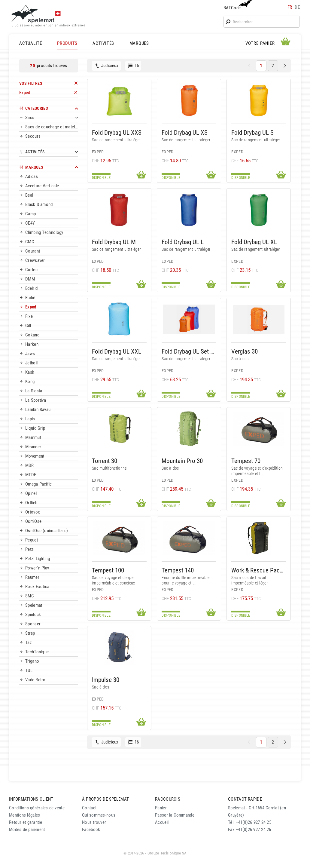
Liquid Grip (35, 428)
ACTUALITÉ (31, 43)
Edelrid (31, 288)
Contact (89, 808)
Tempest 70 (246, 461)
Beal (29, 195)
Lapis (30, 419)
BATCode (237, 5)
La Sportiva (36, 400)
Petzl (30, 549)
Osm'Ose (33, 521)
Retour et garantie (26, 822)
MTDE (31, 475)
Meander (33, 447)
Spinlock (33, 615)
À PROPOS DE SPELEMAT (105, 799)
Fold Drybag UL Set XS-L (189, 351)
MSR (29, 465)
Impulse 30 (106, 680)
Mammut (33, 437)
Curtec (31, 270)
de (297, 7)
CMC (30, 242)
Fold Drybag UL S (252, 132)
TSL (29, 670)
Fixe (29, 316)
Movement (35, 456)
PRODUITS (67, 43)
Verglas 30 (245, 351)
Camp (30, 214)
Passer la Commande (175, 815)
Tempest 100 (108, 570)
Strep (30, 633)
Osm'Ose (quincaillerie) (47, 531)
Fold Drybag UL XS (185, 132)
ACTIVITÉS (103, 43)
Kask (30, 372)
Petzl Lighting (38, 559)
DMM (30, 279)
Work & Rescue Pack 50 (259, 570)
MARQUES (139, 43)
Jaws (30, 354)
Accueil (162, 822)
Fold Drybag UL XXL (117, 351)
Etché (30, 298)
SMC (30, 596)
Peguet (32, 540)
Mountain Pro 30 (182, 461)
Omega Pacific (39, 484)
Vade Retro (35, 680)
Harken (32, 344)
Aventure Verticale (42, 186)
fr (290, 7)
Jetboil (31, 363)
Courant (33, 251)
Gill (28, 326)
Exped (31, 307)
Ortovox (33, 512)
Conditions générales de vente (37, 808)
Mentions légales (25, 815)
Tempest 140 (178, 570)
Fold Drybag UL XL (254, 242)
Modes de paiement (27, 830)
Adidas (32, 176)
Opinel (31, 493)
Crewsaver (35, 260)
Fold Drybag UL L (183, 242)
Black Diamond (39, 204)
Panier (161, 808)
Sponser (33, 624)
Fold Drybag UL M (114, 242)
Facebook (91, 830)
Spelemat (34, 605)
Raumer (32, 577)
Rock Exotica (37, 587)
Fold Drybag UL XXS (117, 132)
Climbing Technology (44, 232)
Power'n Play (37, 568)
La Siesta (34, 391)
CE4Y (30, 223)
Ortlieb (31, 503)
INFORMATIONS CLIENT (31, 799)
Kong (30, 382)
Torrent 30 (105, 461)
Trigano (32, 661)
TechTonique (37, 652)
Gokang (32, 335)
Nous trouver (94, 822)
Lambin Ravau (38, 409)
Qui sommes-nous (99, 815)
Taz (29, 643)
